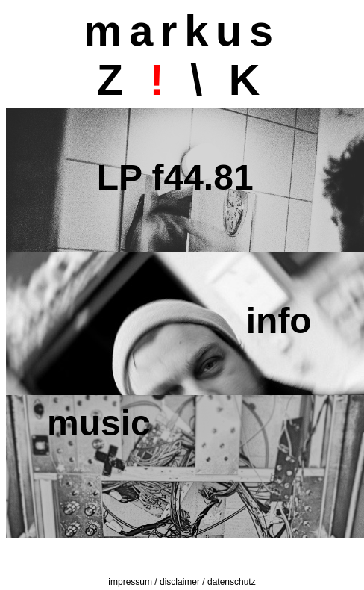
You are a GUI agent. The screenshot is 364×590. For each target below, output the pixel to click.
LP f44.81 (150, 177)
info (179, 321)
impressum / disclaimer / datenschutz (182, 582)
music (99, 423)
